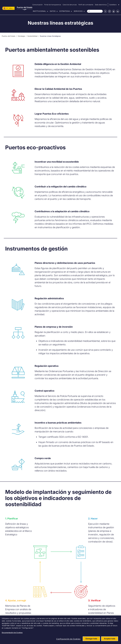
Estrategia (65, 11)
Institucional (39, 11)
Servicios (78, 11)
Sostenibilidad (32, 36)
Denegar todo (91, 639)
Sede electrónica (101, 5)
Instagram (109, 11)
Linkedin (118, 11)
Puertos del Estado (9, 36)
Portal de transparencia (53, 5)
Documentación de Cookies (12, 633)
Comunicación (38, 5)
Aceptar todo (110, 639)
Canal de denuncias (70, 5)
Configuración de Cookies (68, 639)
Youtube (114, 11)
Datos (53, 11)
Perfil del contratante (86, 5)
